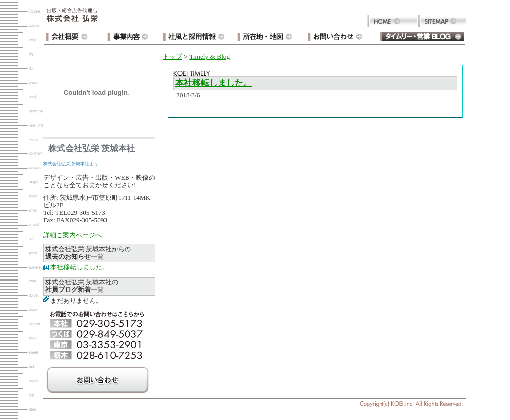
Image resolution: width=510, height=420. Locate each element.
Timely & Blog (209, 57)
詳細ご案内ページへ (72, 235)
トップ (173, 57)
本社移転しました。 (79, 267)
